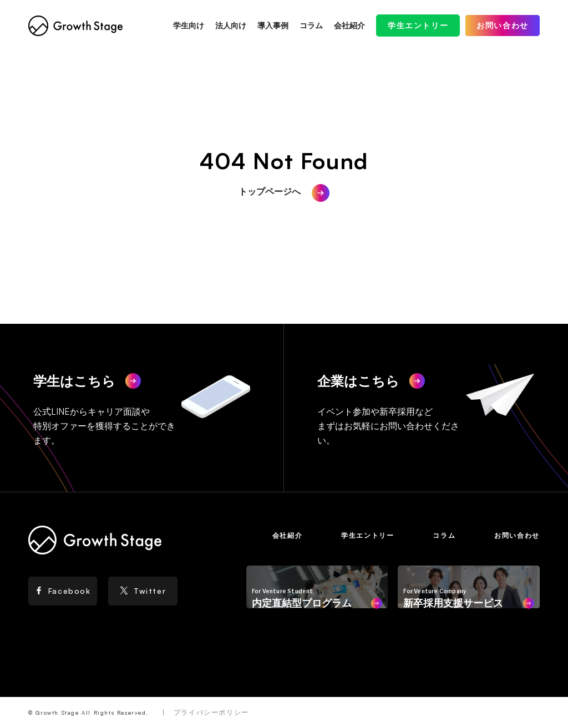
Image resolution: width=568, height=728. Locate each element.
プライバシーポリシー (211, 712)
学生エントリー (418, 25)
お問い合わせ (503, 25)
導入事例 (273, 25)
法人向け (231, 25)
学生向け (189, 25)
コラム (311, 25)
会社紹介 (349, 25)
